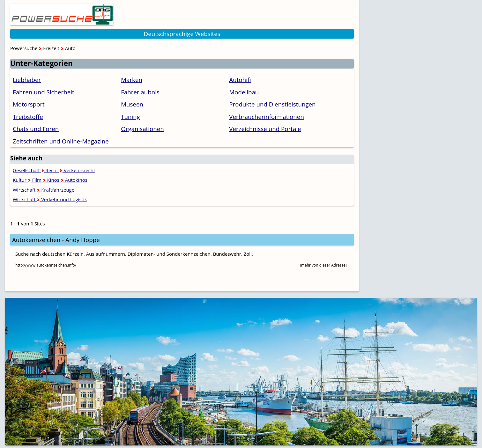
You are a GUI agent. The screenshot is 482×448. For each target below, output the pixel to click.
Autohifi (240, 80)
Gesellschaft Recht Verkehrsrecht (54, 170)
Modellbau (244, 92)
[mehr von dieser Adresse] (323, 265)
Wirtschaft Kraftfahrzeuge (44, 190)
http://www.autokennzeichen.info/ (46, 265)
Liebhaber (27, 80)
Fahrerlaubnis (140, 92)
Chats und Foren (36, 129)
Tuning (130, 117)
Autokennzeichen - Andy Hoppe (56, 240)
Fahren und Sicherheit (44, 92)
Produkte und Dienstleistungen (272, 104)
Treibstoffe (28, 117)
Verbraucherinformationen (267, 117)
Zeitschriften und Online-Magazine (61, 141)
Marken (132, 80)
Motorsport (29, 104)
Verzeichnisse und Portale (265, 129)
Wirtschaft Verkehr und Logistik (50, 199)
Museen (132, 104)
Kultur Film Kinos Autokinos (50, 180)
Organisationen (142, 129)
